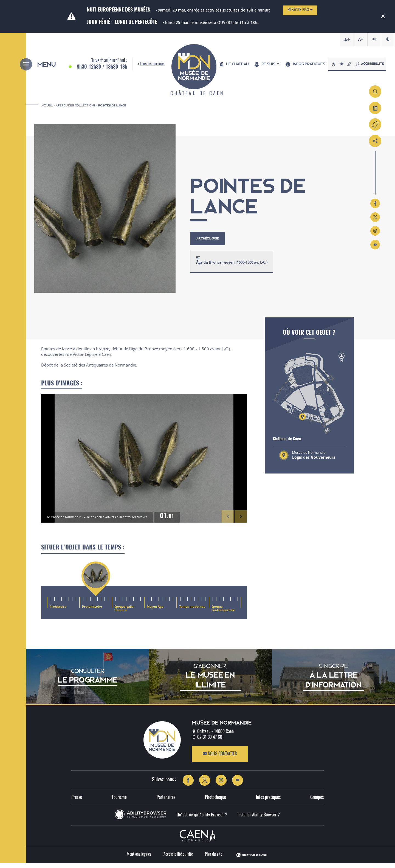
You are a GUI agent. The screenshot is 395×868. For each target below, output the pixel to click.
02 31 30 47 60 (210, 742)
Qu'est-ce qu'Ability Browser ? (202, 820)
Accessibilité (361, 66)
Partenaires (166, 802)
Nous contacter (220, 759)
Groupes (317, 802)
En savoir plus (300, 10)
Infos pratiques (268, 802)
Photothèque (215, 802)
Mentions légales (139, 859)
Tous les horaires (152, 67)
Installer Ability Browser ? (259, 820)
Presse (77, 802)
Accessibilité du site (178, 859)
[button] (228, 521)
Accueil (47, 110)
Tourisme (119, 802)
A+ (347, 40)
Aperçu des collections (76, 110)
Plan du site (214, 859)
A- (361, 39)
